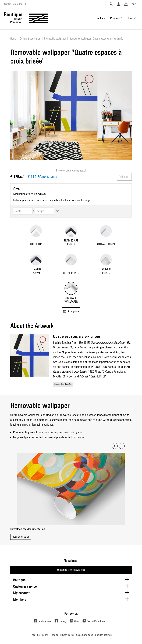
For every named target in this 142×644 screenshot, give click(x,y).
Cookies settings (103, 635)
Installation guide (21, 537)
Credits (54, 635)
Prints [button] (131, 18)
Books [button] (99, 18)
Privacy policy (67, 635)
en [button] (133, 4)
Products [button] (115, 18)
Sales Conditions (84, 635)
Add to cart (124, 177)
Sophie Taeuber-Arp (63, 384)
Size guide (71, 311)
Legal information (40, 635)
